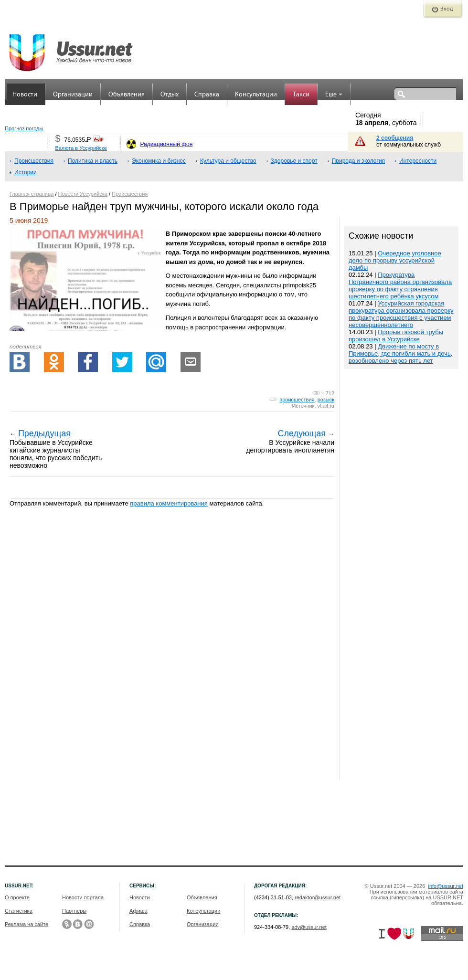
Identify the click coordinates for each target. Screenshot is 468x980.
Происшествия (34, 161)
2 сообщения (395, 138)
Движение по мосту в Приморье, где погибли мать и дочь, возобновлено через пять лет (400, 353)
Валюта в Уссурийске (81, 148)
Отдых (170, 95)
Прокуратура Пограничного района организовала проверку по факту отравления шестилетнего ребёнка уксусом (400, 285)
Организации (73, 95)
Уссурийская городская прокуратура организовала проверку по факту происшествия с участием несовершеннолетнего (401, 314)
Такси (301, 95)
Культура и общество (228, 161)
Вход (447, 9)
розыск (326, 400)
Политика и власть (93, 161)
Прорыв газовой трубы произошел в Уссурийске (396, 336)
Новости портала (83, 897)
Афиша (138, 911)
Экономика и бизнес (159, 161)
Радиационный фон (166, 144)
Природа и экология (358, 161)
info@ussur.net (446, 886)
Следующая (302, 433)
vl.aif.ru (326, 406)
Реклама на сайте (27, 924)
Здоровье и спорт (294, 161)
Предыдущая (44, 433)
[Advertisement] (401, 575)
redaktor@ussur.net (318, 897)
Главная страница (32, 194)
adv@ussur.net (309, 927)
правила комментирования (169, 503)
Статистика (19, 911)
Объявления (127, 95)
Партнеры (74, 911)
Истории (26, 172)
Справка (207, 95)
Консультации (256, 95)
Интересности (418, 161)
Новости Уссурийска (83, 194)
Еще (334, 95)
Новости (25, 95)
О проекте (17, 897)
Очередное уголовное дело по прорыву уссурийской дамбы (395, 260)
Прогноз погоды (24, 128)
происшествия (297, 400)
